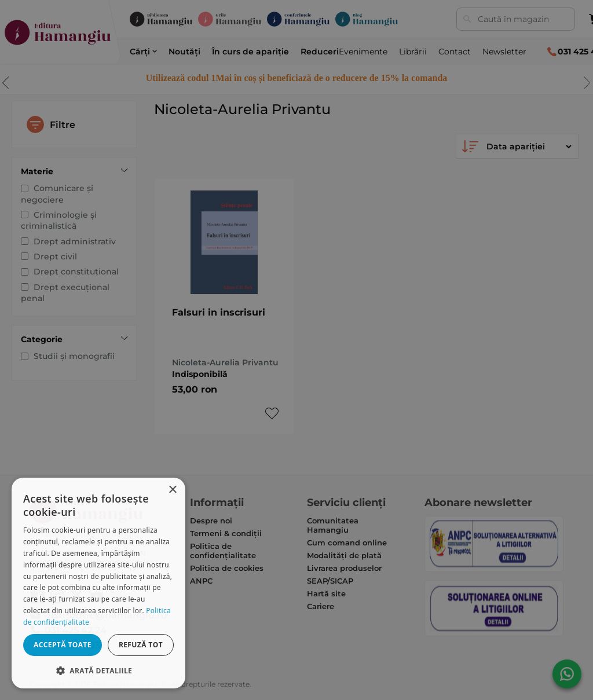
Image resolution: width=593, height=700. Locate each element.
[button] (98, 670)
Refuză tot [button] (141, 645)
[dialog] (98, 583)
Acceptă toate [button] (63, 645)
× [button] (172, 490)
